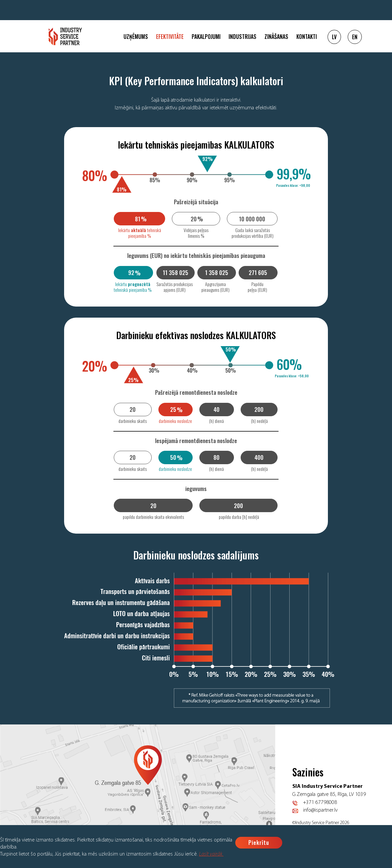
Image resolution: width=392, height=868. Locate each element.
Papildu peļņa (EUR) (257, 287)
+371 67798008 (320, 803)
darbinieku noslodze (175, 421)
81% (122, 189)
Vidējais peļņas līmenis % (196, 233)
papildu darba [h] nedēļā (239, 517)
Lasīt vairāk (211, 854)
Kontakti (307, 37)
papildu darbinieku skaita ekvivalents (153, 517)
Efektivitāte (170, 37)
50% (231, 349)
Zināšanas (276, 37)
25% (133, 380)
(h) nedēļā (259, 421)
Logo (65, 36)
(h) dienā (216, 421)
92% (208, 159)
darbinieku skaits (133, 421)
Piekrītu (259, 843)
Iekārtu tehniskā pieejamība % (140, 233)
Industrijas (242, 37)
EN (355, 37)
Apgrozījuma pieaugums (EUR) (215, 287)
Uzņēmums (136, 37)
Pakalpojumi (206, 37)
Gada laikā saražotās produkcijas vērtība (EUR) (253, 233)
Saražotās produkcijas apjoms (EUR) (175, 287)
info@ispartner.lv (320, 810)
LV (334, 37)
